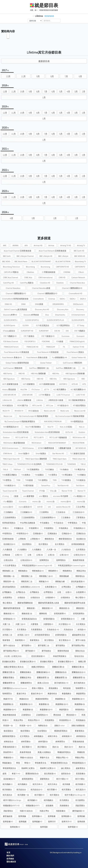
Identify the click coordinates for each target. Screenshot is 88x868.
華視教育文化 (41, 763)
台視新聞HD (81, 592)
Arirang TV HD (66, 245)
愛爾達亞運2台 (78, 667)
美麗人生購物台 (44, 752)
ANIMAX (15, 245)
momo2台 (81, 502)
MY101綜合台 (34, 411)
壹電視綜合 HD (9, 619)
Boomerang (45, 267)
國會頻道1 (31, 608)
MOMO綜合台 (8, 405)
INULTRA (24, 389)
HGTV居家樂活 (29, 384)
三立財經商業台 (9, 518)
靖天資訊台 (7, 795)
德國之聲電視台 (38, 667)
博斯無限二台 (8, 571)
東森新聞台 (81, 694)
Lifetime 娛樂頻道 (24, 400)
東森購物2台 (8, 704)
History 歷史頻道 (9, 389)
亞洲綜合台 (81, 534)
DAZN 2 (73, 299)
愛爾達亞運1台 (58, 667)
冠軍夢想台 (44, 560)
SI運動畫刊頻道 (65, 448)
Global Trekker (46, 363)
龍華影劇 (81, 816)
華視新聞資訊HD (79, 763)
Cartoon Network (78, 277)
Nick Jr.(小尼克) (66, 427)
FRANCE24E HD (32, 347)
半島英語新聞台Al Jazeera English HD (37, 566)
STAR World (8, 454)
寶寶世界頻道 (63, 651)
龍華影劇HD (8, 822)
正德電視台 (26, 715)
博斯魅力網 (60, 582)
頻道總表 (50, 806)
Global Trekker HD (79, 357)
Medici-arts (65, 411)
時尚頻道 (67, 688)
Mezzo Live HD (80, 411)
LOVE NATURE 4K (10, 395)
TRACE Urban (7, 464)
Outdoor (82, 432)
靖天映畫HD (80, 784)
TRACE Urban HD (79, 459)
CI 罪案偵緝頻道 (49, 272)
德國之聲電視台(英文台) (14, 667)
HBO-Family (26, 379)
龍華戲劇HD (37, 822)
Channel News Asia (77, 283)
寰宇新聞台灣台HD (11, 651)
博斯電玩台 (80, 576)
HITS (84, 384)
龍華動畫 (52, 816)
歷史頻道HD (71, 715)
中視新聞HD (34, 528)
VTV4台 (42, 491)
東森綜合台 (24, 699)
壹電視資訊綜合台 (29, 619)
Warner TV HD (67, 491)
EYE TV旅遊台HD (48, 336)
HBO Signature (9, 379)
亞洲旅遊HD (38, 534)
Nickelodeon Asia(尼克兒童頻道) (16, 432)
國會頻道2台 (27, 614)
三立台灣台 (81, 507)
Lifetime (40, 400)
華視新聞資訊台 (9, 768)
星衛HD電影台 (38, 688)
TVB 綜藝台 (39, 475)
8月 (52, 76)
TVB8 (18, 480)
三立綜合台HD (79, 512)
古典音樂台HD (51, 587)
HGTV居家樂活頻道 (47, 384)
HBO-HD (40, 379)
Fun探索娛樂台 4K (60, 357)
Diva (47, 315)
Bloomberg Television (12, 267)
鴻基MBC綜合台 (26, 811)
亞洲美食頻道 (8, 539)
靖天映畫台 (7, 790)
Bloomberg (30, 267)
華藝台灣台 (80, 758)
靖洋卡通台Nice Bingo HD (75, 795)
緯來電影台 (43, 742)
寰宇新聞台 (60, 646)
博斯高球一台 (9, 582)
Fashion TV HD (78, 347)
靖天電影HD (39, 795)
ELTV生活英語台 (43, 325)
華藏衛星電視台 (64, 752)
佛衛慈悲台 (49, 539)
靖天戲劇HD (8, 784)
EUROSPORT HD (27, 331)
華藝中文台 (45, 758)
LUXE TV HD (80, 395)
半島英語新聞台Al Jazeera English (72, 566)
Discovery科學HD (10, 315)
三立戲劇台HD (26, 512)
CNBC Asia (28, 277)
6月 (80, 76)
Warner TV (81, 491)
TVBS (55, 480)
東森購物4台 (80, 704)
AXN (26, 245)
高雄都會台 (64, 806)
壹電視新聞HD (60, 614)
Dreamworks (60, 315)
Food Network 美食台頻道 (37, 357)
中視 (84, 523)
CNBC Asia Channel (11, 277)
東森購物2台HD (26, 704)
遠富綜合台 (66, 774)
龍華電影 (44, 827)
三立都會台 (66, 518)
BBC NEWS (6, 261)
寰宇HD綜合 (81, 640)
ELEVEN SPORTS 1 (11, 320)
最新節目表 (44, 61)
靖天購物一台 (23, 795)
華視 (18, 763)
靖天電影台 (55, 795)
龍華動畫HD (66, 816)
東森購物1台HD (78, 699)
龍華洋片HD (67, 822)
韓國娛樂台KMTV (33, 806)
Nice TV (50, 427)
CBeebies (30, 272)
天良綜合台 (68, 630)
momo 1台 (37, 502)
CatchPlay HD (8, 283)
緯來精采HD (67, 736)
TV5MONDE (72, 464)
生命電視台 (42, 731)
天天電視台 (22, 630)
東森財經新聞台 (42, 699)
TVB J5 (5, 470)
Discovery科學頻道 (31, 315)
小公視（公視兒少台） (14, 656)
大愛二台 (6, 624)
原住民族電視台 (9, 587)
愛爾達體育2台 (61, 678)
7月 (66, 76)
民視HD (6, 720)
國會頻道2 (80, 608)
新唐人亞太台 (43, 683)
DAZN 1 (62, 299)
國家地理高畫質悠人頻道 (49, 603)
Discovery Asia (63, 309)
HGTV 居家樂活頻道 (10, 384)
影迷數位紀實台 (9, 662)
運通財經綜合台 (32, 774)
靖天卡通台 (80, 779)
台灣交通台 (66, 587)
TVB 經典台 (26, 475)
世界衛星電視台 (9, 523)
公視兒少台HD (80, 555)
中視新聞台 (49, 528)
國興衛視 (43, 614)
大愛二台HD (20, 624)
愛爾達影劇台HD (43, 672)
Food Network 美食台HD (12, 357)
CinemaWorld (38, 299)
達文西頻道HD (50, 774)
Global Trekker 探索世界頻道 (17, 363)
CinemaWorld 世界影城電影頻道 (15, 299)
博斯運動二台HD (46, 576)
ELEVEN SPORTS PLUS (55, 320)
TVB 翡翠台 (53, 475)
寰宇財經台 (46, 651)
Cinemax (52, 299)
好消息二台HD (23, 635)
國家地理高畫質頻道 (12, 608)
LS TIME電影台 (45, 395)
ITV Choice (36, 389)
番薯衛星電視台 (61, 731)
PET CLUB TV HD (22, 437)
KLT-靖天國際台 (60, 389)
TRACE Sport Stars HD (11, 459)
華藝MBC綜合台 (27, 758)
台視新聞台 (7, 598)
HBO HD (22, 373)
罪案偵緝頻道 (78, 742)
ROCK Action (37, 443)
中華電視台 (73, 523)
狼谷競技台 (8, 731)
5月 (61, 92)
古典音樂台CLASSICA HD (30, 587)
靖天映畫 (66, 784)
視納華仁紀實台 (28, 768)
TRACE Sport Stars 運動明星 (36, 459)
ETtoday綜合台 (9, 331)
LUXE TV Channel (63, 395)
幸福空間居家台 (60, 656)
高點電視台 (8, 811)
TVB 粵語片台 (80, 470)
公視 (29, 555)
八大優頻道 (7, 550)
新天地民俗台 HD (61, 683)
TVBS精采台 (81, 480)
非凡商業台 (64, 800)
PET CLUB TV (39, 437)
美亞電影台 (42, 747)
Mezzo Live (8, 416)
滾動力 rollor (59, 726)
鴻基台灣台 (44, 811)
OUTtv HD (69, 432)
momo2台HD (8, 507)
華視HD (27, 763)
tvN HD (40, 507)
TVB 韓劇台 (81, 475)
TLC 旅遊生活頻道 (78, 454)
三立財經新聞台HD (48, 518)
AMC (5, 245)
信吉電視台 (27, 544)
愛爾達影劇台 (26, 672)
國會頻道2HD (9, 614)
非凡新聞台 (80, 800)
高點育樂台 (80, 806)
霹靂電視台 (45, 779)
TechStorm (80, 486)
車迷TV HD (16, 774)
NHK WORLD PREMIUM (53, 421)
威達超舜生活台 (79, 635)
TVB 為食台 (64, 470)
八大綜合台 (66, 550)
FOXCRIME (46, 341)
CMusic (81, 272)
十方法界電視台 (10, 566)
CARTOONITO (80, 267)
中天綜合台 (59, 523)
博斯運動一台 (9, 576)
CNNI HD (62, 277)
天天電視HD (7, 630)
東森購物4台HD (10, 710)
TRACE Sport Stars (60, 459)
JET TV (46, 389)
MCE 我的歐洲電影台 (77, 400)
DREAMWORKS (58, 304)
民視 (83, 715)
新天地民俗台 (80, 683)
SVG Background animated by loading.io (66, 853)
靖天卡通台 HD (62, 779)
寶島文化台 (80, 651)
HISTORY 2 (63, 384)
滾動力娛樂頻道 (78, 726)
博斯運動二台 (27, 576)
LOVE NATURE (27, 395)
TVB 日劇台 (49, 470)
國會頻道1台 (64, 608)
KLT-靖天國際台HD (78, 389)
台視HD (69, 592)
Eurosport (81, 336)
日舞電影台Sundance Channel (15, 688)
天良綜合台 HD (53, 630)
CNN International (45, 277)
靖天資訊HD (81, 790)
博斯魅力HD (44, 582)
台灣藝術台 (35, 592)
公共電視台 (81, 550)
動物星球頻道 (79, 560)
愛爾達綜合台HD (79, 672)
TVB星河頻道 (28, 486)
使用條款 (10, 859)
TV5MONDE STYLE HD (54, 464)
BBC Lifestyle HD (46, 256)
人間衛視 (22, 539)
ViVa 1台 (53, 491)
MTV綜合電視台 (79, 405)
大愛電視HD (48, 624)
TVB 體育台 (7, 480)
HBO (83, 379)
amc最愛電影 (29, 496)
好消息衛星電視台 (42, 635)
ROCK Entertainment (10, 448)
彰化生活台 (79, 656)
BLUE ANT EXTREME (63, 261)
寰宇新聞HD (26, 646)
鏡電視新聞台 (28, 779)
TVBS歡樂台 (66, 480)
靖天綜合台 (21, 790)
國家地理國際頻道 (25, 603)
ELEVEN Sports (9, 325)
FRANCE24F (51, 347)
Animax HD (38, 245)
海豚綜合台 (43, 726)
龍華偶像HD (37, 816)
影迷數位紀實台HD (28, 662)
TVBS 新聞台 (43, 480)
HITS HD (75, 384)
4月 (68, 92)
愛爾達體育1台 (43, 678)
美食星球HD (8, 752)
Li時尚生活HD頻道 (56, 400)
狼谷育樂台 (25, 731)
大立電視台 (81, 624)
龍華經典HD (15, 827)
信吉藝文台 (81, 539)
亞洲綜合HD (67, 534)
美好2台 (82, 747)
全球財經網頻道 (78, 544)
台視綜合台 (35, 598)
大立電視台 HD (65, 624)
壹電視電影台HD (68, 619)
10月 (22, 92)
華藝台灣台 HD (62, 758)
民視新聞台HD (65, 720)
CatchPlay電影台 (27, 283)
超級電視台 (81, 768)
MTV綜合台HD (63, 405)
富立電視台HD (65, 640)
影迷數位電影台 (47, 662)
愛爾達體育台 (26, 683)
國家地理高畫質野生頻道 (75, 603)
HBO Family (8, 373)
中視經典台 (63, 528)
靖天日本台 (53, 784)
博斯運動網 (64, 576)
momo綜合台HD (25, 507)
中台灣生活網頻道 (28, 523)
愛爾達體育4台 (9, 683)
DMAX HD (8, 304)
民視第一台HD (25, 726)
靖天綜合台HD (37, 790)
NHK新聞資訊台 (77, 421)
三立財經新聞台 (28, 518)
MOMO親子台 (23, 405)
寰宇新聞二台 (44, 646)
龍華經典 (81, 822)
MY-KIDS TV (19, 411)
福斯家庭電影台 (9, 736)
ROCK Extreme (28, 448)
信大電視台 (43, 544)
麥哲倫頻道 (8, 816)
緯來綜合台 (9, 742)
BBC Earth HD (79, 251)
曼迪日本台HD (37, 694)
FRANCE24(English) (77, 341)
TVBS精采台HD (10, 486)
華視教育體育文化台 (59, 763)
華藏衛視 (81, 752)
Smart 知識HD (24, 454)
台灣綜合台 (21, 592)
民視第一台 (8, 726)
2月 (84, 92)
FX (64, 347)
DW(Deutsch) (78, 304)
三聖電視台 (81, 518)
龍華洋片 (52, 822)
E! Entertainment (78, 315)
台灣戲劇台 (7, 592)
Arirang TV (81, 245)
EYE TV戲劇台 (80, 331)
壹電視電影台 (49, 619)
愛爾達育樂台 (9, 678)
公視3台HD (64, 555)
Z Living (6, 496)
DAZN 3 (83, 299)
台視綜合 (21, 598)
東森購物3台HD (62, 704)
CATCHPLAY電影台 (11, 272)
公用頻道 (6, 555)
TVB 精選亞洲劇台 (10, 475)
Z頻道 (16, 496)
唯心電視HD (80, 598)
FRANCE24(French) (11, 347)
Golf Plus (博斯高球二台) (39, 368)
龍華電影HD (73, 827)
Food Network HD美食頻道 (48, 352)
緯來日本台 (53, 736)
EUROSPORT (44, 331)
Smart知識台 (41, 454)
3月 (76, 92)
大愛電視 (34, 624)
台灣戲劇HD (81, 587)
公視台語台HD (26, 560)
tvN (49, 507)
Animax (51, 245)
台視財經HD (50, 598)
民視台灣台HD (34, 720)
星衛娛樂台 (53, 688)
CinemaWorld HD (75, 293)
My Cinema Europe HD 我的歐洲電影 (34, 416)
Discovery (80, 309)
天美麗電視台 (37, 630)
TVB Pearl (17, 470)
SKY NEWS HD (81, 448)
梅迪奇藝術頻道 (9, 715)
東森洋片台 (8, 699)
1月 (44, 97)
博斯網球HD (53, 571)
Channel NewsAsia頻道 (41, 288)
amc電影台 (44, 496)
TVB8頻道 (29, 480)
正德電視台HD (42, 715)
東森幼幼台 (52, 694)
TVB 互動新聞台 (33, 470)
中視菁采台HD (22, 534)
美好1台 (56, 747)
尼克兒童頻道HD (38, 656)
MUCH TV (6, 411)
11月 (23, 76)
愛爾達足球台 (26, 678)
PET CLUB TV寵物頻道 (58, 437)
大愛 (83, 619)
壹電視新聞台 (79, 614)
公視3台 (51, 555)
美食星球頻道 (25, 752)
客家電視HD (20, 640)
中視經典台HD (79, 528)
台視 (59, 592)
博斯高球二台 (27, 582)
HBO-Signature (69, 379)
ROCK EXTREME (79, 443)
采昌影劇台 (81, 774)
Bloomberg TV (80, 261)
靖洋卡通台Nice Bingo (12, 800)
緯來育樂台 (26, 742)
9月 (38, 76)
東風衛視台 (80, 710)
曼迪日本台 (21, 694)
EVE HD (57, 331)
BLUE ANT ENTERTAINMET (41, 261)
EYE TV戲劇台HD (10, 336)
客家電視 (6, 640)
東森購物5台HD (46, 710)
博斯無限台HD (38, 571)
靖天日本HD (38, 784)
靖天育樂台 (66, 790)
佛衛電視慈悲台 (65, 539)
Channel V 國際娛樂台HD (72, 288)
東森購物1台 (60, 699)
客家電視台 (35, 640)
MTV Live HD (37, 405)
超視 (5, 774)
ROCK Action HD (79, 437)
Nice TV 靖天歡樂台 (33, 427)
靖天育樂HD (52, 790)
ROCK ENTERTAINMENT (57, 443)
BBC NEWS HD (80, 256)
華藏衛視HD (8, 758)
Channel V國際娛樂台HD (47, 293)
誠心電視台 (66, 768)
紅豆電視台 (25, 736)
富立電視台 (49, 640)
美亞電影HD (27, 747)
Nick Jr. (82, 427)
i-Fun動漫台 (8, 502)
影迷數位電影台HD (66, 662)
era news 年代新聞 (61, 496)
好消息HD (82, 630)
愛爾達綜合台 (61, 672)
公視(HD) (19, 555)
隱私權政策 (11, 862)
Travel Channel (28, 491)
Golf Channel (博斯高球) (73, 363)
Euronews (66, 336)
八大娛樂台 (22, 550)
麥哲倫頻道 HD (78, 811)
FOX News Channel (11, 341)
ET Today (81, 325)
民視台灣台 (18, 720)
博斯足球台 (81, 571)
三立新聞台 (44, 512)
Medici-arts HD (50, 411)
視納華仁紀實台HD (48, 768)
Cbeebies (60, 283)
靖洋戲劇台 (49, 800)
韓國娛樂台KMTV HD (11, 806)
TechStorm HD (63, 486)
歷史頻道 (57, 715)
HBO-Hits (53, 379)
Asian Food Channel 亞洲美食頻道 (18, 251)
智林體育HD (81, 688)
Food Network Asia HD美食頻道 (17, 352)
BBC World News (21, 261)
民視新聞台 (50, 720)
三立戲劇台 (8, 512)
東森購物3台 (44, 704)
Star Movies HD (58, 454)
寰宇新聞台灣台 (78, 646)
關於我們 (10, 856)
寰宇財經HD (30, 651)
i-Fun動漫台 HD (79, 496)
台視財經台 (65, 598)
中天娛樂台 (45, 523)
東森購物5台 (28, 710)
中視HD (6, 528)
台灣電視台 (48, 592)
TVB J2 (83, 464)
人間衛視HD (35, 539)
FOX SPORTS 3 (30, 341)
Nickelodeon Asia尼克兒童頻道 (47, 432)
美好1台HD (69, 747)
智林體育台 (7, 694)
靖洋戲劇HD (32, 800)
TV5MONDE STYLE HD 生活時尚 (29, 464)
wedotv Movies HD (63, 507)
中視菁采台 (7, 534)
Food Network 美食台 (75, 352)
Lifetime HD (7, 400)
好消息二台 (7, 635)
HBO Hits (56, 373)
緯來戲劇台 (39, 736)
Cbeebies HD (45, 283)
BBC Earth (7, 256)
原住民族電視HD (78, 582)
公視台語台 (8, 560)
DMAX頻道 (39, 304)
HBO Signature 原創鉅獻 (75, 373)
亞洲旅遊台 (52, 534)
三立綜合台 (61, 512)
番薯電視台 (80, 731)
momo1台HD (66, 502)
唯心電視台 (7, 603)
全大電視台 (60, 544)
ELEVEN (26, 325)
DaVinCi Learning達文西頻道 (16, 309)
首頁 (8, 853)
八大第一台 (51, 550)
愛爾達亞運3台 (9, 672)
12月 (8, 76)
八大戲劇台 (37, 550)
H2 (84, 368)
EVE (67, 331)
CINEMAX (67, 272)
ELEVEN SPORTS (78, 320)
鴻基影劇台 (61, 811)
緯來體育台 (60, 742)
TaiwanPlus (46, 486)
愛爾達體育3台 (79, 678)
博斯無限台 (23, 571)
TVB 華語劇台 (67, 475)
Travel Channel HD (10, 491)
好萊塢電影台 (61, 635)
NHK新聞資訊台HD (11, 427)
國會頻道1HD (47, 608)
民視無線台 (81, 720)
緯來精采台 (81, 736)
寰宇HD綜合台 (9, 646)
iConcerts (23, 502)
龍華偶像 (22, 816)
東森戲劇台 (67, 694)
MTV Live (50, 405)
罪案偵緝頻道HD (10, 747)
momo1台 (51, 502)
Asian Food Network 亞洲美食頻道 (53, 251)
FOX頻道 (60, 341)
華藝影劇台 (7, 763)
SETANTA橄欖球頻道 (46, 448)
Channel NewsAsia (13, 288)
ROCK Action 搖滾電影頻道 (14, 443)
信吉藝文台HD (9, 544)
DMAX (23, 304)
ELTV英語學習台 (63, 325)
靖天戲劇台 (23, 784)
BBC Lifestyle (63, 256)
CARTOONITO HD (62, 267)
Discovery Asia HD (42, 309)
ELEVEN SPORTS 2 (32, 320)
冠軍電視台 (61, 560)
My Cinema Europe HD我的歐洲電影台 (20, 421)
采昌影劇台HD (9, 779)
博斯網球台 (67, 571)
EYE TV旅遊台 (29, 336)
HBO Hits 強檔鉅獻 (38, 373)
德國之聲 (82, 662)
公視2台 (40, 555)
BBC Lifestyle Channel (25, 256)
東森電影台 (64, 710)
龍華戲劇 (23, 822)
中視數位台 (19, 528)
